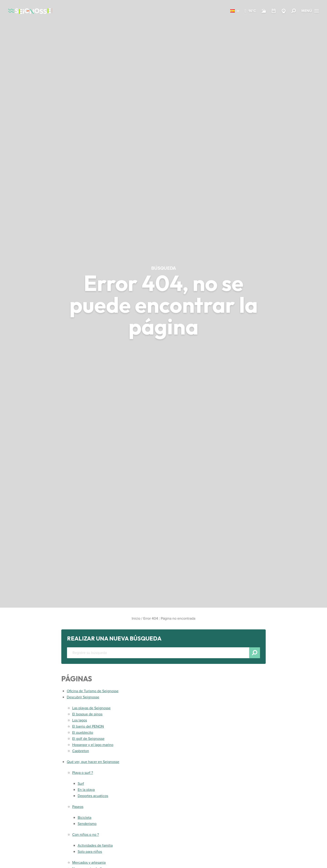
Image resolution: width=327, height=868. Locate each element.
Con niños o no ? (85, 835)
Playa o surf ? (83, 773)
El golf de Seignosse (88, 739)
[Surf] (264, 11)
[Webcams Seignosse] (284, 11)
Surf (81, 784)
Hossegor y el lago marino (93, 745)
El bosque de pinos (87, 714)
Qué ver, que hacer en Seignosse (93, 762)
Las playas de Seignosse (91, 708)
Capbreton (81, 751)
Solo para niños (90, 852)
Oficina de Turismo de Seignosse (93, 691)
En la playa (86, 790)
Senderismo (87, 824)
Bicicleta (84, 818)
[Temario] (274, 11)
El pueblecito (83, 732)
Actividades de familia (95, 845)
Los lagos (80, 720)
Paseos (78, 807)
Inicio (136, 618)
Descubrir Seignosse (83, 697)
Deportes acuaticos (93, 796)
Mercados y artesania (89, 862)
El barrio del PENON (88, 726)
